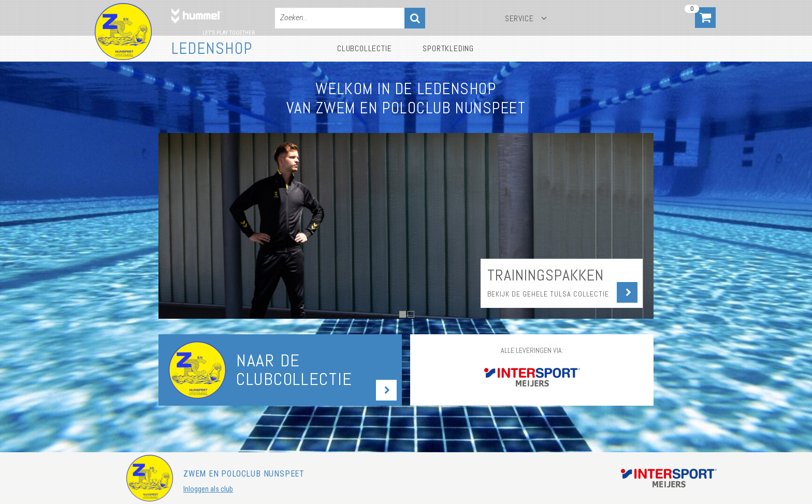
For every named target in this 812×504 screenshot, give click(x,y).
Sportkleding (448, 48)
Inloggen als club (208, 489)
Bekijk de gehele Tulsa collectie (548, 294)
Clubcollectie (364, 48)
